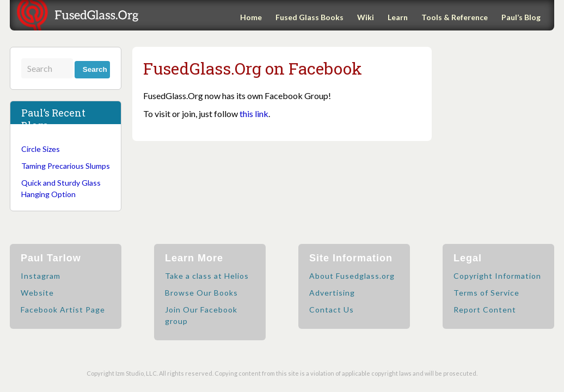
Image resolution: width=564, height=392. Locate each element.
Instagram (41, 276)
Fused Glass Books (309, 17)
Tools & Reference (455, 17)
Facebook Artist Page (63, 310)
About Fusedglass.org (352, 276)
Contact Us (332, 310)
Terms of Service (486, 293)
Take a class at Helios (207, 276)
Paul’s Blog (521, 17)
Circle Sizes (41, 149)
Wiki (366, 17)
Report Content (485, 310)
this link (254, 114)
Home (251, 17)
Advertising (332, 293)
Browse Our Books (201, 293)
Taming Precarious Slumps (66, 166)
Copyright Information (497, 276)
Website (37, 293)
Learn (398, 17)
